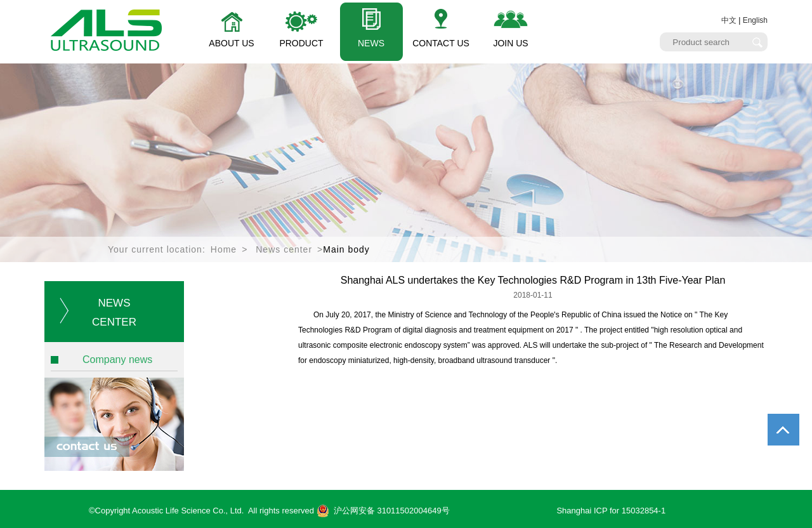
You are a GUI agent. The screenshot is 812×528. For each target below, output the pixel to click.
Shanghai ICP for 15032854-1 (611, 511)
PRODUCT (301, 43)
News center (284, 249)
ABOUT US (231, 43)
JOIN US (510, 43)
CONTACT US (441, 43)
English (755, 20)
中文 (729, 20)
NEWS (371, 43)
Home (224, 249)
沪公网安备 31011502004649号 (383, 511)
